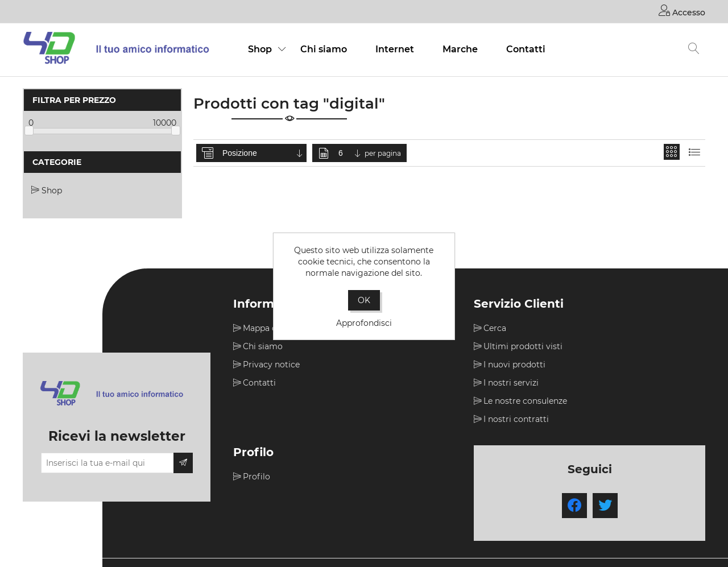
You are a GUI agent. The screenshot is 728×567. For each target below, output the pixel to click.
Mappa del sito (272, 328)
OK (364, 300)
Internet (395, 49)
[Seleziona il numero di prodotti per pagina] (350, 153)
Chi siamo (324, 49)
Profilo (257, 477)
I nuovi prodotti (514, 365)
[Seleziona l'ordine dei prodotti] (263, 153)
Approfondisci (364, 323)
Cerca (495, 328)
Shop (260, 49)
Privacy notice (271, 365)
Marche (460, 49)
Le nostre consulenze (525, 401)
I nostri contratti (516, 419)
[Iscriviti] (107, 463)
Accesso (682, 10)
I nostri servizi (511, 383)
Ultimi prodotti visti (523, 346)
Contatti (526, 49)
